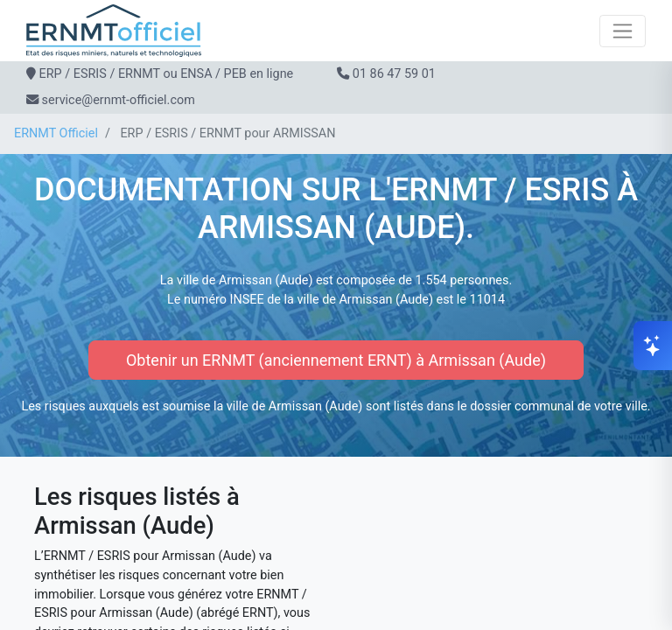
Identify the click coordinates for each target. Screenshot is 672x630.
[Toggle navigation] (623, 31)
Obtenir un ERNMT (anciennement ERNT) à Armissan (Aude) (336, 360)
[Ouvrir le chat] (653, 346)
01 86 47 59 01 (394, 74)
